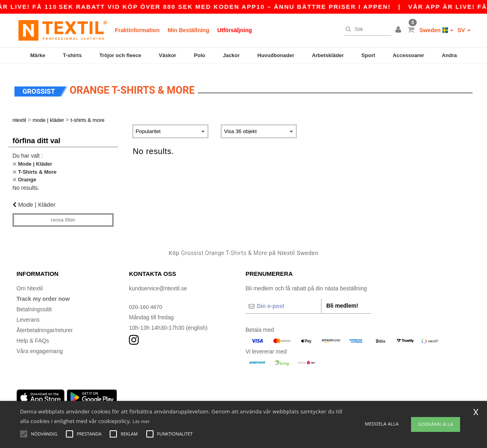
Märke (38, 55)
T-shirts (72, 55)
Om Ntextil (30, 284)
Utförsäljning (235, 30)
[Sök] (366, 29)
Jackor (231, 55)
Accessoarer (408, 55)
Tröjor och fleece (120, 55)
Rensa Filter (63, 216)
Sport (368, 55)
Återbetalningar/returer (45, 325)
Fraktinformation (137, 30)
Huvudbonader (276, 55)
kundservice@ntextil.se (158, 284)
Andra (449, 55)
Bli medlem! (342, 301)
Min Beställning (188, 30)
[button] (399, 30)
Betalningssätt (34, 304)
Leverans (28, 315)
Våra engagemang (40, 346)
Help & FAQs (33, 336)
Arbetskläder (328, 55)
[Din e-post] (283, 301)
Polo (200, 55)
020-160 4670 (146, 302)
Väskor (167, 55)
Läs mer (141, 421)
